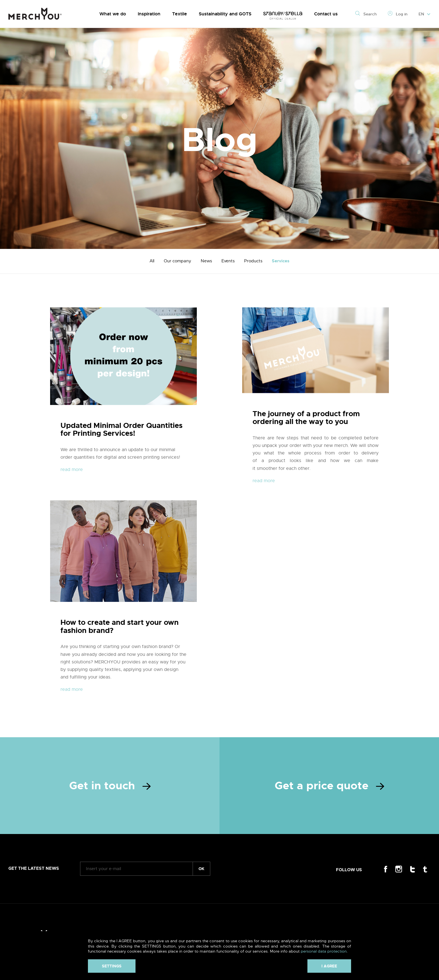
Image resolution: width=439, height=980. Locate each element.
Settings (112, 966)
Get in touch (110, 786)
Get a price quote (329, 786)
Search (366, 14)
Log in (398, 14)
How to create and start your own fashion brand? (120, 626)
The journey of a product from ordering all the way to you (306, 418)
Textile (180, 14)
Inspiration (149, 14)
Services (281, 261)
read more (72, 470)
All (152, 261)
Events (228, 261)
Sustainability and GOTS (225, 14)
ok (201, 869)
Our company (178, 261)
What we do (113, 14)
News (206, 261)
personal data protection (324, 951)
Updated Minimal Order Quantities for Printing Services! (122, 430)
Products (253, 261)
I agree (329, 966)
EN (425, 14)
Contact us (326, 14)
